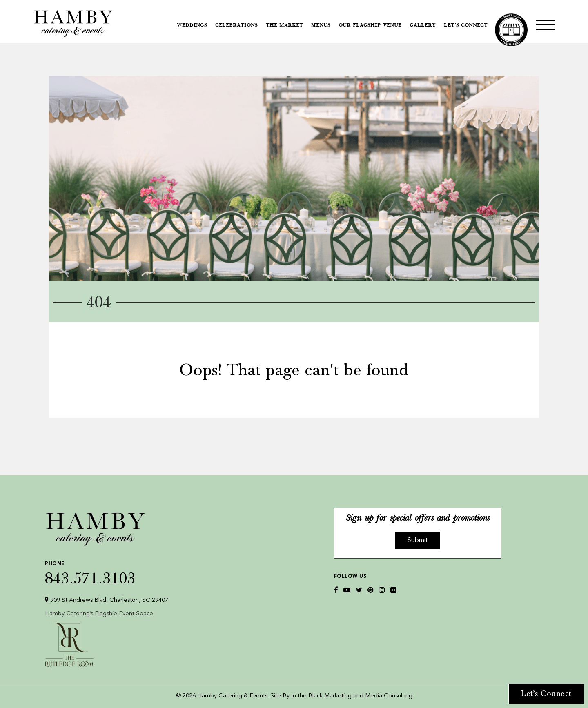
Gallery (423, 25)
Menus (321, 25)
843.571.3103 (107, 571)
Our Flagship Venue (370, 25)
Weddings (192, 25)
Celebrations (236, 25)
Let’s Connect (466, 25)
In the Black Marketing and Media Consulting (352, 696)
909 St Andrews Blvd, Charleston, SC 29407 (107, 600)
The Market (284, 25)
